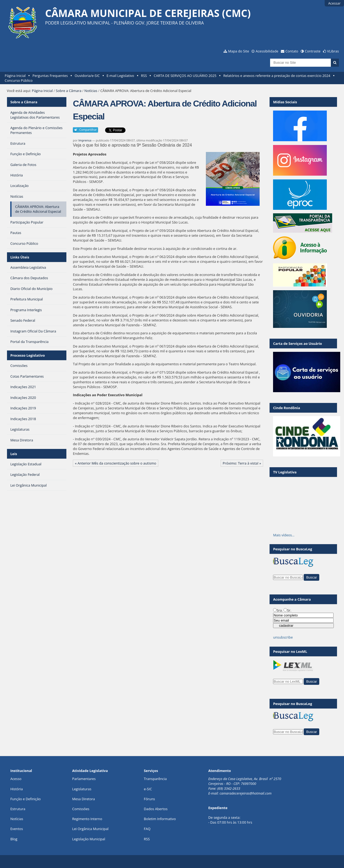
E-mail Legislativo (120, 76)
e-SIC (148, 789)
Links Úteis (20, 257)
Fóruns (149, 799)
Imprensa (85, 140)
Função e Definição (25, 799)
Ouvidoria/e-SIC (87, 76)
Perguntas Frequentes (50, 76)
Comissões (81, 809)
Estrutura (18, 809)
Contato (292, 51)
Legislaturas (82, 789)
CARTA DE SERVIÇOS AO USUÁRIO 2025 (185, 76)
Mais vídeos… (284, 535)
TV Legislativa (285, 472)
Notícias (91, 91)
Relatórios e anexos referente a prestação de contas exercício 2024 (277, 76)
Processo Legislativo (27, 355)
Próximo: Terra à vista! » (242, 463)
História (17, 789)
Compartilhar (88, 130)
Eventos (17, 829)
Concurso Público (19, 80)
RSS (144, 76)
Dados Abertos (156, 809)
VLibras (333, 51)
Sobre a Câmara (69, 91)
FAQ (147, 829)
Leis (14, 454)
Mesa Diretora (83, 799)
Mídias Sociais (285, 102)
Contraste (313, 51)
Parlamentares (84, 779)
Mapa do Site (239, 51)
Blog (14, 839)
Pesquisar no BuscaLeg (293, 549)
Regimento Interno (87, 819)
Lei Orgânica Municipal (90, 829)
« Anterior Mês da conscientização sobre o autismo (116, 463)
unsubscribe (283, 637)
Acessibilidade (267, 51)
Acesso (16, 779)
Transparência (155, 779)
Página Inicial (15, 76)
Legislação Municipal (89, 839)
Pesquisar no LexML (290, 651)
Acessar (334, 3)
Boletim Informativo (160, 819)
